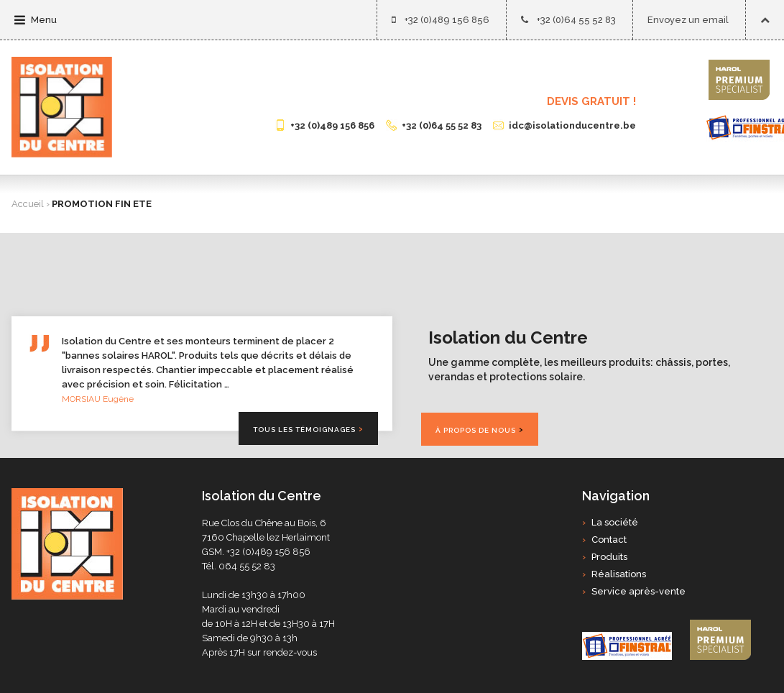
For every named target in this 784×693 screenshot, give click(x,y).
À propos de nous (476, 430)
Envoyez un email (688, 20)
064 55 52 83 (247, 566)
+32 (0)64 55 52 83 (568, 20)
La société (615, 522)
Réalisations (619, 574)
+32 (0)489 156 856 (441, 20)
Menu (36, 20)
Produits (609, 557)
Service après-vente (638, 591)
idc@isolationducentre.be (564, 125)
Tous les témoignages (304, 430)
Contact (609, 540)
